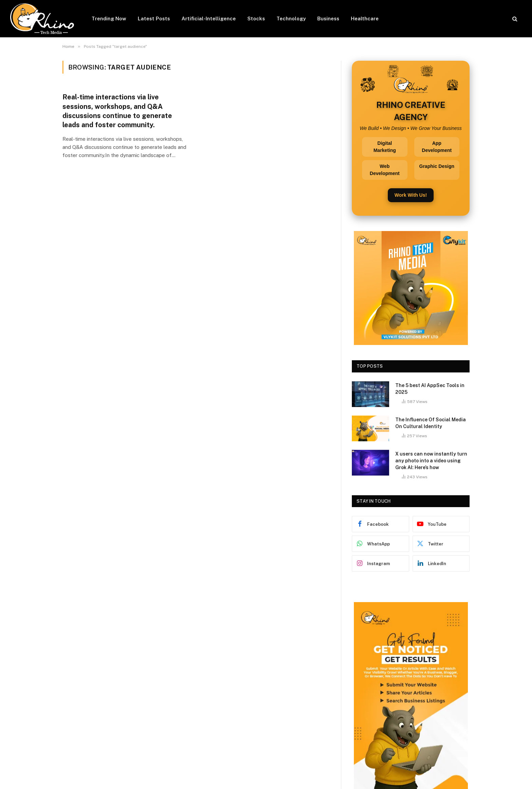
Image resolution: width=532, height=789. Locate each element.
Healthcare (365, 18)
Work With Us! (411, 195)
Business (328, 18)
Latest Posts (154, 18)
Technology (291, 18)
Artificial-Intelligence (209, 18)
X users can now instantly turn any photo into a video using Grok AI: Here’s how (431, 461)
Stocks (256, 18)
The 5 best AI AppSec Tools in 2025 (430, 389)
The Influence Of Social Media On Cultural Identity (431, 423)
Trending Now (109, 18)
